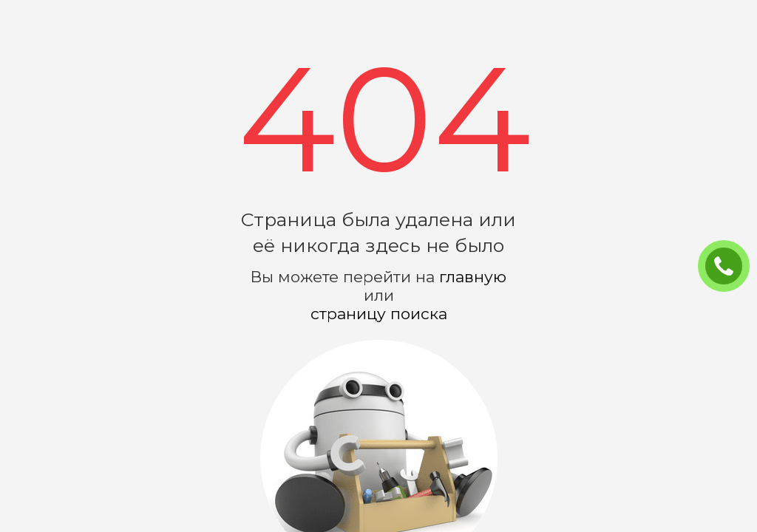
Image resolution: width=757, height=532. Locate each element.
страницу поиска (379, 314)
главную (473, 277)
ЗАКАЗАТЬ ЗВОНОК (730, 267)
